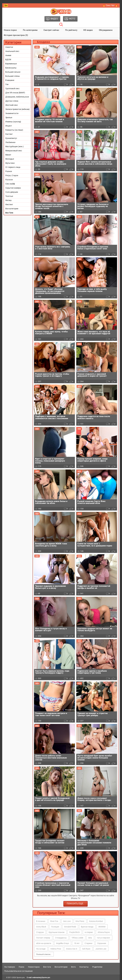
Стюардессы (61, 938)
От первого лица (13, 167)
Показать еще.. (76, 904)
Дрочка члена (12, 101)
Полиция (55, 927)
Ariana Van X (72, 949)
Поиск (21, 967)
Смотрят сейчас (51, 30)
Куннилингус (11, 138)
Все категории (12, 209)
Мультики (10, 163)
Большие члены (13, 76)
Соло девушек (12, 192)
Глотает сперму (43, 938)
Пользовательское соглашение (18, 971)
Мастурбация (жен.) (15, 146)
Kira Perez (80, 921)
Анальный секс (12, 51)
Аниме (8, 55)
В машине (10, 80)
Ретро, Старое (12, 175)
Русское (9, 180)
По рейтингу (71, 30)
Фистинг (9, 204)
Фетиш (8, 200)
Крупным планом (57, 932)
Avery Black (41, 927)
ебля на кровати (44, 943)
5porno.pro (21, 978)
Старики (88, 943)
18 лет (77, 943)
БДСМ (8, 59)
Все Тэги (9, 213)
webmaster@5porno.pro (41, 978)
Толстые (9, 196)
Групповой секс (12, 88)
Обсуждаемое (106, 30)
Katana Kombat (96, 921)
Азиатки (9, 47)
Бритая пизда (87, 927)
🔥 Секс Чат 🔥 (110, 5)
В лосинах (41, 921)
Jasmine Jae (101, 949)
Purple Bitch (75, 932)
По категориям (30, 30)
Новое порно (10, 30)
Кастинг (9, 134)
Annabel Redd (70, 927)
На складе (41, 949)
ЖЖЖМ (102, 927)
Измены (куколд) (13, 122)
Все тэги (47, 967)
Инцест (9, 126)
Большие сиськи (13, 72)
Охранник (102, 943)
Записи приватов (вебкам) (17, 109)
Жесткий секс (12, 105)
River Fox (54, 921)
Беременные (11, 64)
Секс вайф (10, 184)
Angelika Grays (63, 943)
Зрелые (9, 117)
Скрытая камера (13, 188)
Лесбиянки (10, 142)
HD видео (88, 30)
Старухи (40, 932)
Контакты (84, 967)
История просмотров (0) (16, 35)
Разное (9, 171)
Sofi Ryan (86, 949)
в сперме (89, 932)
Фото (73, 967)
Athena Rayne (104, 932)
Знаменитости (12, 113)
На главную (10, 967)
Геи (7, 84)
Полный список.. (44, 954)
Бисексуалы (11, 68)
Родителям (97, 967)
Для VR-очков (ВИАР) (15, 93)
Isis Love (67, 921)
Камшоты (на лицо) (14, 130)
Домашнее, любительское (17, 97)
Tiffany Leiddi (77, 938)
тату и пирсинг (103, 938)
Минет (8, 155)
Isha (90, 938)
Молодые (10, 159)
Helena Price (56, 949)
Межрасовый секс (14, 151)
